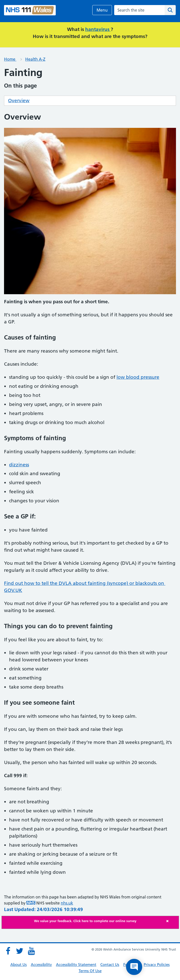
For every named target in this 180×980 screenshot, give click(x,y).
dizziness (19, 465)
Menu (102, 10)
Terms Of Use (90, 971)
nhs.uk (67, 903)
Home (10, 59)
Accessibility (41, 965)
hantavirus (98, 29)
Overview (19, 101)
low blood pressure (138, 377)
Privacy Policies (157, 965)
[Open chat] (134, 967)
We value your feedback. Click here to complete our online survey (85, 921)
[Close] (171, 921)
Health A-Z (35, 59)
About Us (19, 965)
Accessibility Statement (76, 965)
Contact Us (110, 965)
